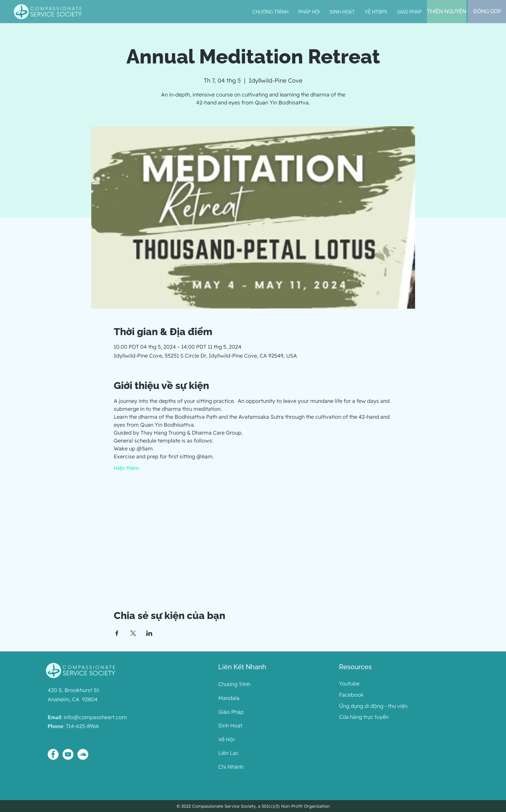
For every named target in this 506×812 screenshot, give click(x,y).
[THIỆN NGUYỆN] (447, 12)
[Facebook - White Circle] (53, 754)
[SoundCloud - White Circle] (83, 754)
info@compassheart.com (95, 717)
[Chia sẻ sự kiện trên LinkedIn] (149, 633)
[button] (309, 12)
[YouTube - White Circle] (68, 754)
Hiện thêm (126, 468)
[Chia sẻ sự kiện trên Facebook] (117, 633)
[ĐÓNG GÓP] (487, 12)
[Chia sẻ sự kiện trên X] (133, 633)
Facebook (351, 695)
